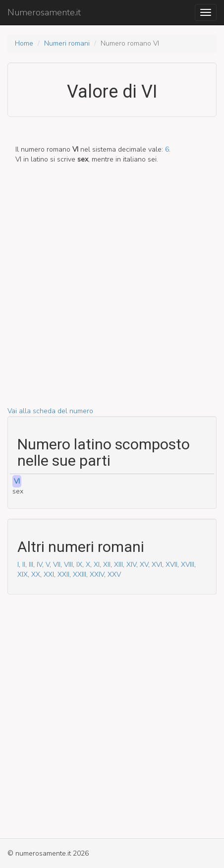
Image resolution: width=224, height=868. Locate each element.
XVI (157, 565)
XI (97, 565)
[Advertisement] (112, 294)
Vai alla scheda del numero (50, 411)
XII (107, 565)
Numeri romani (67, 43)
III (31, 565)
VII (57, 565)
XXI (49, 574)
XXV (114, 574)
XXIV (97, 574)
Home (24, 43)
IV (39, 565)
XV (144, 565)
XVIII (188, 565)
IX (79, 565)
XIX (23, 574)
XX (36, 574)
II (24, 565)
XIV (131, 565)
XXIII (80, 574)
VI (17, 481)
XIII (118, 565)
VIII (68, 565)
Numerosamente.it (44, 12)
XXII (63, 574)
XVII (171, 565)
